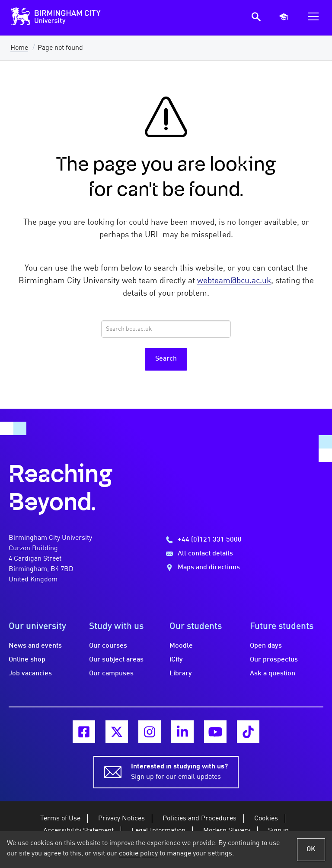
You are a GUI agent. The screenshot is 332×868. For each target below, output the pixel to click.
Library (181, 674)
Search (166, 359)
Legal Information (158, 831)
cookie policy (138, 854)
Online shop (27, 660)
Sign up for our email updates (179, 771)
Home (19, 48)
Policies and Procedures (200, 819)
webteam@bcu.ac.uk (234, 281)
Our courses (108, 646)
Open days (266, 646)
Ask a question (273, 674)
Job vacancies (30, 674)
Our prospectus (274, 660)
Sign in (278, 831)
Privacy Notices (121, 819)
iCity (176, 660)
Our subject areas (116, 660)
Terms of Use (60, 819)
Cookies (266, 819)
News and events (35, 646)
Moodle (181, 646)
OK (311, 849)
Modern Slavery (227, 831)
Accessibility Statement (78, 831)
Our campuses (111, 674)
